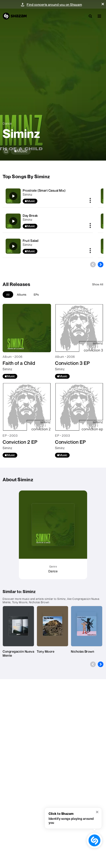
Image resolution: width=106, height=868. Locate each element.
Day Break (30, 216)
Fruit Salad (31, 241)
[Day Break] (48, 221)
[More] (90, 201)
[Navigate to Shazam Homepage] (15, 16)
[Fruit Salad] (48, 246)
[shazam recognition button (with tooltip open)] (94, 840)
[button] (103, 4)
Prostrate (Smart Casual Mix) (44, 190)
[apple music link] (21, 151)
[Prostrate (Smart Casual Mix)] (48, 196)
